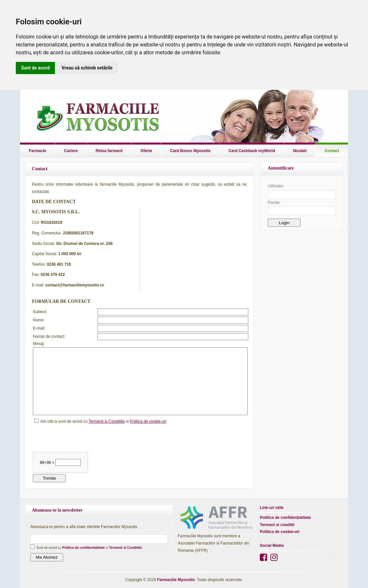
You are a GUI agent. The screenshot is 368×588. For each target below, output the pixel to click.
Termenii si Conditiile (107, 421)
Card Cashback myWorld (252, 151)
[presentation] (83, 438)
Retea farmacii (109, 151)
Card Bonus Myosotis (190, 151)
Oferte (146, 151)
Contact (332, 151)
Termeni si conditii (277, 525)
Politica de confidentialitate (83, 548)
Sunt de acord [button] (35, 68)
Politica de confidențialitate (285, 518)
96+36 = (48, 463)
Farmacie (38, 151)
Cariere (71, 151)
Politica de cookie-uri (148, 421)
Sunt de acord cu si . (90, 548)
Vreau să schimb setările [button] (87, 68)
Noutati (300, 151)
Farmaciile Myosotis (176, 580)
